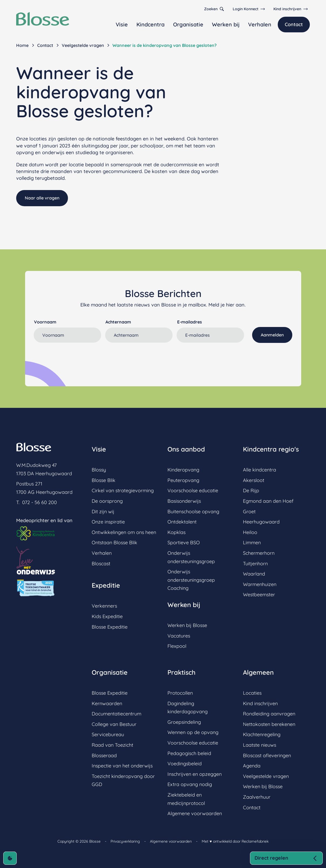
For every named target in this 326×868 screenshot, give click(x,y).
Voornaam (45, 322)
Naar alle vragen (42, 198)
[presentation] (75, 356)
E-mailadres (190, 322)
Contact (294, 24)
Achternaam (118, 322)
